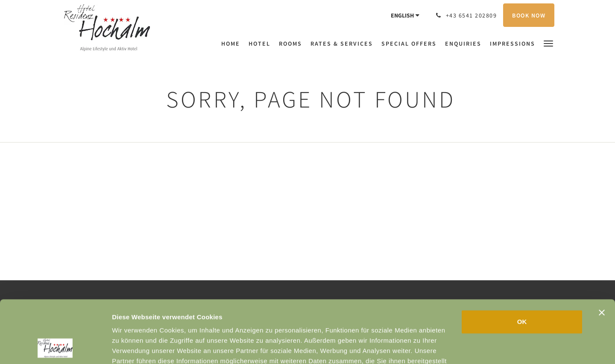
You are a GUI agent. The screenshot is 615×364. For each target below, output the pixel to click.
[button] (548, 43)
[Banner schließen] (602, 254)
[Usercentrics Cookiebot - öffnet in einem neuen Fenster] (55, 347)
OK (522, 263)
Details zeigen (454, 347)
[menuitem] (233, 44)
